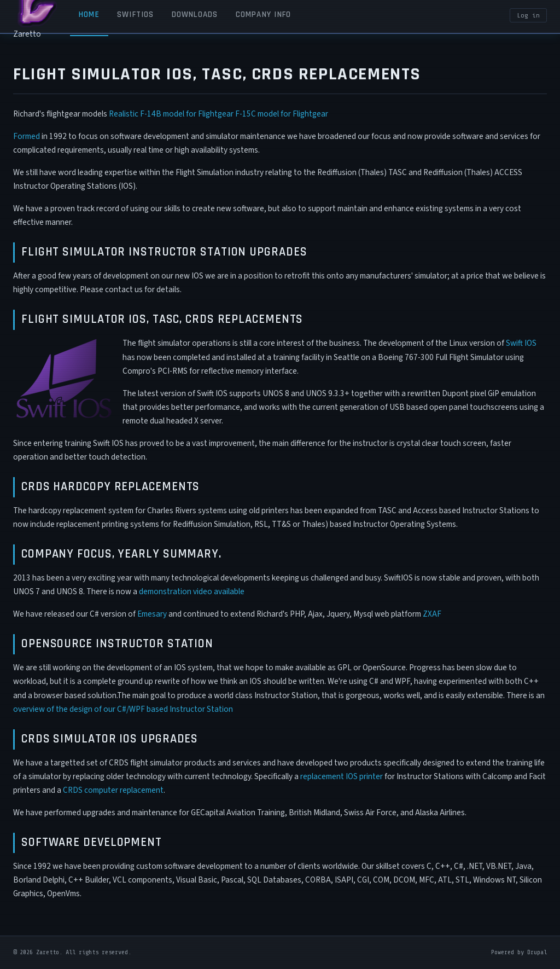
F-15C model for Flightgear (282, 114)
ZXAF (432, 614)
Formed (27, 136)
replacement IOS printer (342, 776)
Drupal (537, 952)
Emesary (152, 614)
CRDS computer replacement (113, 790)
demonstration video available (192, 591)
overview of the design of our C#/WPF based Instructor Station (123, 709)
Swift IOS (521, 343)
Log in (528, 15)
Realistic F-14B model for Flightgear (171, 114)
